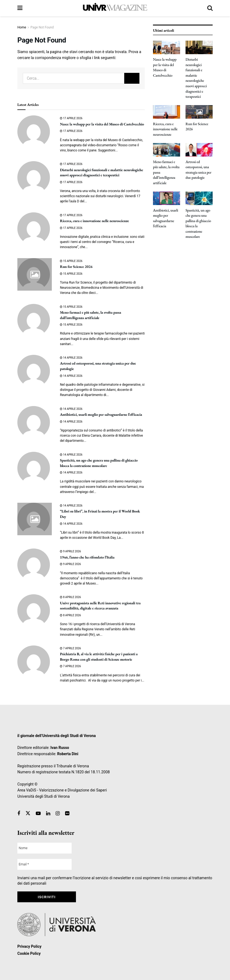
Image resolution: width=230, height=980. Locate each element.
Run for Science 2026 (76, 267)
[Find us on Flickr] (67, 814)
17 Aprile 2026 (71, 118)
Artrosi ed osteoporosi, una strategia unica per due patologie (198, 170)
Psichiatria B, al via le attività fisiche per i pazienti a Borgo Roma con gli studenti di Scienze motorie (99, 657)
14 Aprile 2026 (71, 358)
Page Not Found (42, 27)
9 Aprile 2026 (70, 551)
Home (22, 27)
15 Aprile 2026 (71, 261)
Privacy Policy (29, 946)
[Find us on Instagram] (58, 814)
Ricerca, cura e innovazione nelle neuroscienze (94, 221)
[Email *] (44, 864)
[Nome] (44, 848)
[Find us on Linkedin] (48, 814)
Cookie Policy (29, 953)
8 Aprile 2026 (70, 597)
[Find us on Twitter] (28, 813)
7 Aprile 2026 (70, 648)
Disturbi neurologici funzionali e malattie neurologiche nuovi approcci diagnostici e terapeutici (101, 173)
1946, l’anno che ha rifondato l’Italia (87, 557)
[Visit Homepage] (115, 8)
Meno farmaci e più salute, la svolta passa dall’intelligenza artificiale (90, 315)
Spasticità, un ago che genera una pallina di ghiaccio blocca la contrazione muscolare (99, 463)
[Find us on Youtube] (38, 814)
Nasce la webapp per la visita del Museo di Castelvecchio (102, 124)
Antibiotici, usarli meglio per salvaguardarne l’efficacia (101, 414)
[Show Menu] (20, 8)
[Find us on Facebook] (19, 814)
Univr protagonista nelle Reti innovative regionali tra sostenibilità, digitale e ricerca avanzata (100, 606)
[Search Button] (210, 8)
